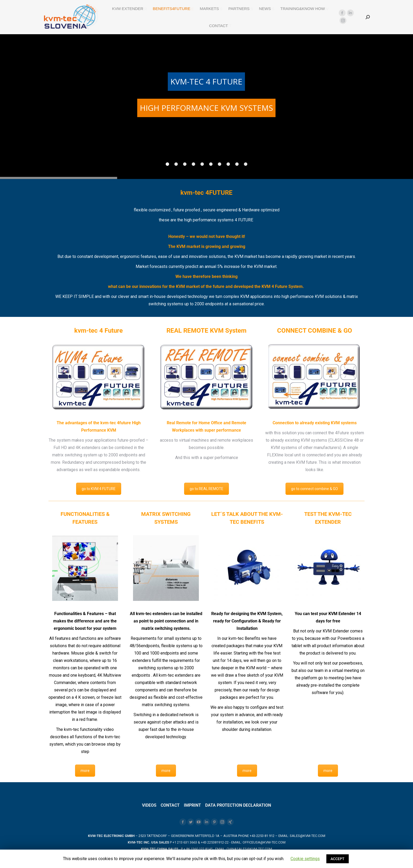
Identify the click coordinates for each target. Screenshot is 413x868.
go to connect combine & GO (314, 489)
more (85, 771)
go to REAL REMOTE (206, 489)
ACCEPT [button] (338, 859)
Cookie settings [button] (305, 859)
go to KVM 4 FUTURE (99, 489)
